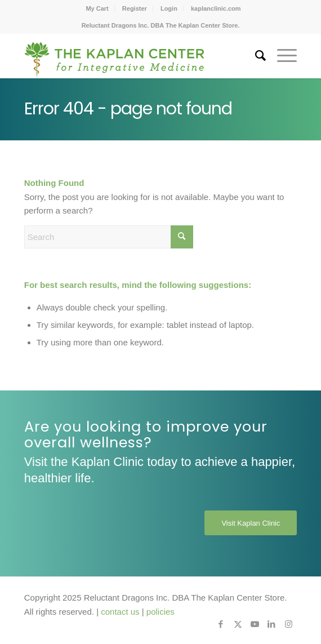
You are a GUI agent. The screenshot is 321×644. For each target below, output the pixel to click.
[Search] (255, 56)
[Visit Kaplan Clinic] (251, 523)
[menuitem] (97, 8)
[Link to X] (238, 624)
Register (135, 8)
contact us (120, 612)
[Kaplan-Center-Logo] (133, 56)
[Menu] (281, 56)
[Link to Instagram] (288, 624)
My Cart (97, 8)
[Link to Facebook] (221, 624)
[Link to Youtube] (255, 624)
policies (160, 612)
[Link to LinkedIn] (271, 624)
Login (169, 8)
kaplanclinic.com (216, 8)
